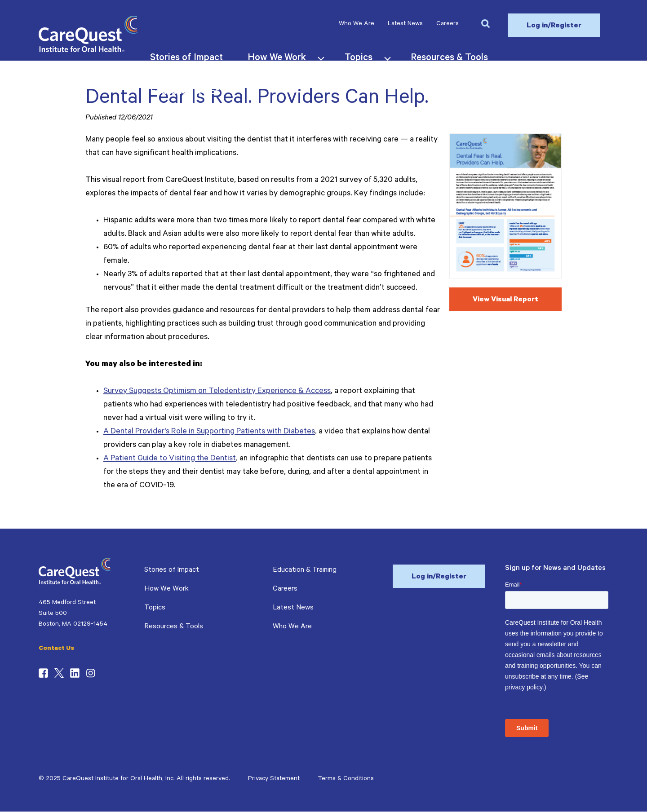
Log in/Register (554, 26)
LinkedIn (75, 673)
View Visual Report (505, 300)
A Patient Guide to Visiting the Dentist (170, 459)
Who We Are (357, 24)
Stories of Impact (172, 570)
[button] (485, 23)
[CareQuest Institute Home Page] (88, 51)
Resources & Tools (174, 627)
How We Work (166, 589)
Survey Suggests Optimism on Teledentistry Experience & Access (217, 392)
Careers (448, 24)
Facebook (43, 673)
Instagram (91, 673)
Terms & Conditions (346, 779)
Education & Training (305, 570)
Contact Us (56, 649)
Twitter (59, 673)
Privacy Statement (274, 779)
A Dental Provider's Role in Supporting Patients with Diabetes (209, 432)
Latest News (405, 24)
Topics (155, 608)
